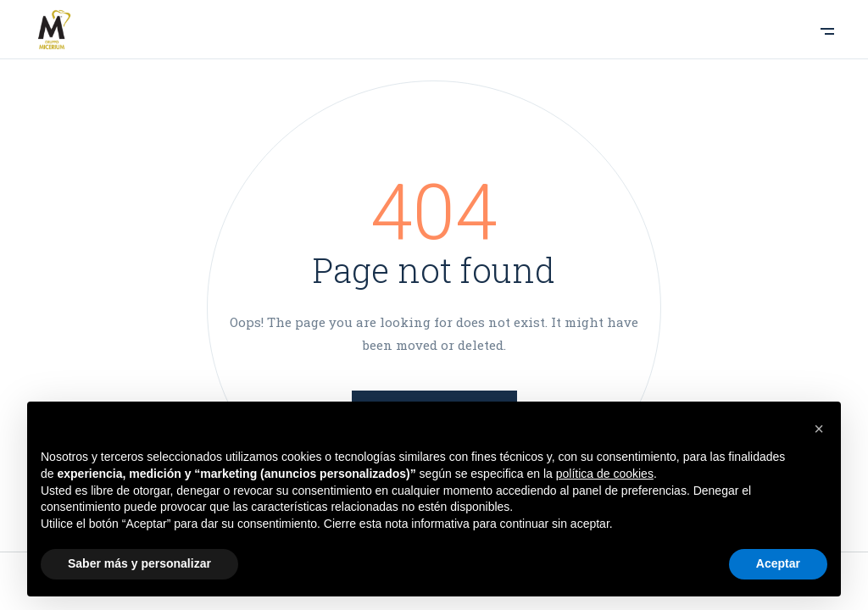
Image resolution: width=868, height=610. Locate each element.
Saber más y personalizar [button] (139, 563)
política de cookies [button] (605, 474)
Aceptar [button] (778, 563)
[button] (819, 429)
